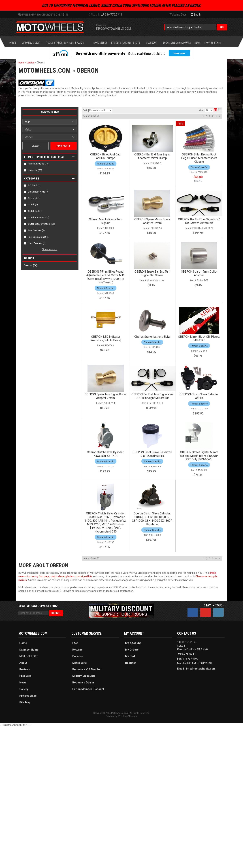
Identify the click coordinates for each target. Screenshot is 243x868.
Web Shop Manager (127, 716)
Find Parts (64, 146)
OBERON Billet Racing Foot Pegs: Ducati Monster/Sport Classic (199, 158)
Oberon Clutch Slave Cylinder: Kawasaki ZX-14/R (105, 454)
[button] (196, 27)
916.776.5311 (187, 654)
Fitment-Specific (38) (38, 164)
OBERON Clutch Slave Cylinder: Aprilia (199, 396)
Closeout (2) (34, 198)
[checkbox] (25, 164)
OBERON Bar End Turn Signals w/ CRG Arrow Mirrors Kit (199, 221)
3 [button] (213, 116)
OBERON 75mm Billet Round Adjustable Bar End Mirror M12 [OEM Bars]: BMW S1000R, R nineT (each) (105, 277)
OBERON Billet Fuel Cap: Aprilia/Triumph (106, 156)
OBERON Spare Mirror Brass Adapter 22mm (152, 221)
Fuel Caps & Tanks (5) (39, 237)
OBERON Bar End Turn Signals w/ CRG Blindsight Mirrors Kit (152, 396)
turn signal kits (84, 576)
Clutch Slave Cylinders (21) (41, 224)
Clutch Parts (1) (36, 211)
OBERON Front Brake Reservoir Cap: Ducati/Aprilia (152, 454)
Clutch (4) (33, 205)
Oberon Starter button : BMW (152, 337)
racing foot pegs (40, 576)
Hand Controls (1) (37, 243)
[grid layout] (215, 110)
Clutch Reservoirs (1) (39, 218)
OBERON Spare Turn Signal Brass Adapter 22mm (106, 396)
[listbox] (50, 122)
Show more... (50, 249)
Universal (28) (35, 170)
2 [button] (210, 116)
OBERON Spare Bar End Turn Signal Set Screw (152, 273)
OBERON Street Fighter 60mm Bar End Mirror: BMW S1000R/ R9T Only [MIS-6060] (199, 456)
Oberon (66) (31, 265)
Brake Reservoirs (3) (38, 192)
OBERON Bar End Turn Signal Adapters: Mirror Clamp (152, 156)
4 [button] (216, 116)
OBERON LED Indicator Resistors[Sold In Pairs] (105, 338)
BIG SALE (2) (34, 185)
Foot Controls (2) (36, 230)
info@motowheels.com (113, 28)
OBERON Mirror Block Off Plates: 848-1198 (199, 338)
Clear (36, 146)
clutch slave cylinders (63, 576)
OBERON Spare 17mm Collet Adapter (199, 273)
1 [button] (207, 116)
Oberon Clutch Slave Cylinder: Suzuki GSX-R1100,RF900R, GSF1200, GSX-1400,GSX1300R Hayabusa (152, 519)
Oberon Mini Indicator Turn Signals (105, 221)
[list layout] (220, 110)
